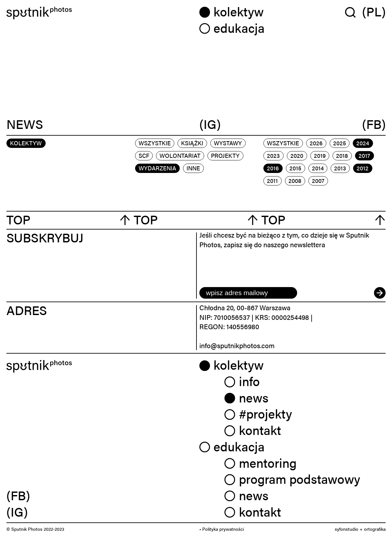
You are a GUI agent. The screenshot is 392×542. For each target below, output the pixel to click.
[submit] (380, 293)
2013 (340, 168)
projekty (225, 155)
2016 (273, 168)
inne (193, 168)
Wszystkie (155, 143)
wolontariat (180, 155)
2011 (272, 181)
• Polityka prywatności (222, 529)
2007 (318, 181)
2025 (340, 143)
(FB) (374, 124)
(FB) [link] (18, 495)
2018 (342, 155)
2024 (363, 143)
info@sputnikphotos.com (237, 345)
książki (192, 143)
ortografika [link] (375, 529)
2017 (364, 155)
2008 (295, 181)
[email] (248, 293)
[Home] (100, 13)
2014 (318, 168)
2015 (295, 168)
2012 (363, 168)
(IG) (210, 124)
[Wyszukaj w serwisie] (354, 12)
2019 (320, 155)
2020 (297, 155)
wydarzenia (157, 168)
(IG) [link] (17, 511)
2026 (316, 143)
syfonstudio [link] (346, 529)
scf (144, 155)
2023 (273, 155)
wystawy (228, 143)
